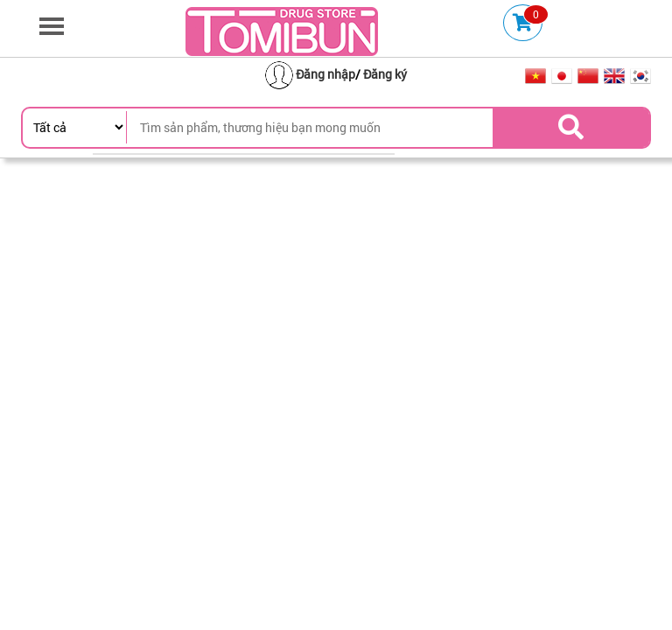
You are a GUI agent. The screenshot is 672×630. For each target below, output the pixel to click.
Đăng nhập (325, 74)
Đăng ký (385, 74)
